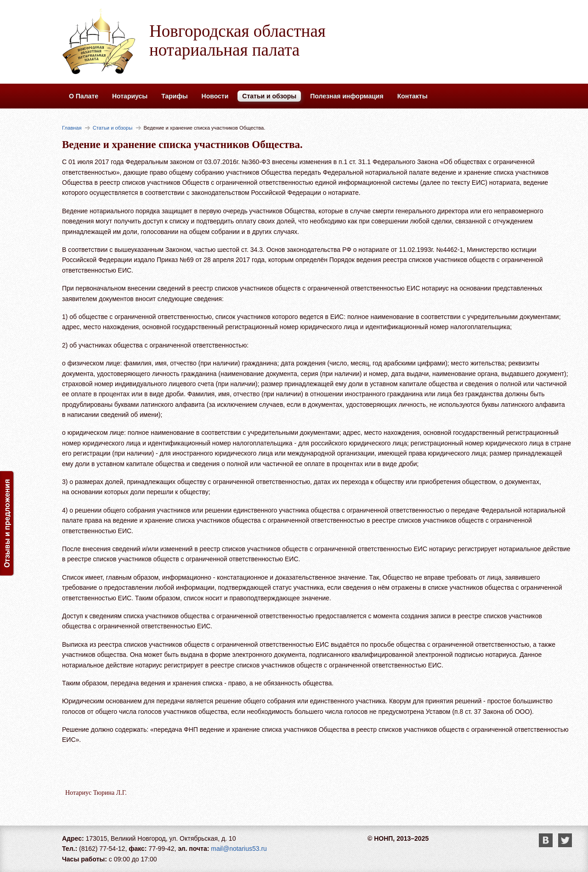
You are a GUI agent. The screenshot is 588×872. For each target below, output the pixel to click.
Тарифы (174, 96)
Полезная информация (347, 96)
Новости (215, 96)
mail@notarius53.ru (239, 849)
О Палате (84, 96)
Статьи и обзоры (269, 96)
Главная (72, 128)
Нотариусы (130, 96)
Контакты (413, 96)
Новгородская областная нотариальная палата (237, 40)
